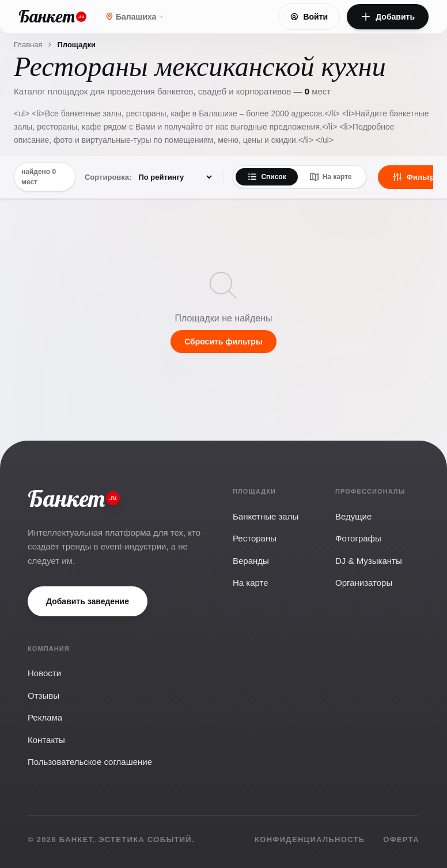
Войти (309, 17)
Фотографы (358, 538)
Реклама (45, 717)
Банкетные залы (266, 516)
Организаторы (364, 583)
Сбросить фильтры (223, 342)
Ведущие (353, 516)
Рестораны (255, 538)
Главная (28, 45)
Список (266, 177)
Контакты (46, 740)
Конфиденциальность (310, 839)
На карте (331, 177)
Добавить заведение (88, 601)
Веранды (251, 561)
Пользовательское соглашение (90, 762)
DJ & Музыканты (369, 561)
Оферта (401, 839)
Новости (44, 673)
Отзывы (43, 695)
